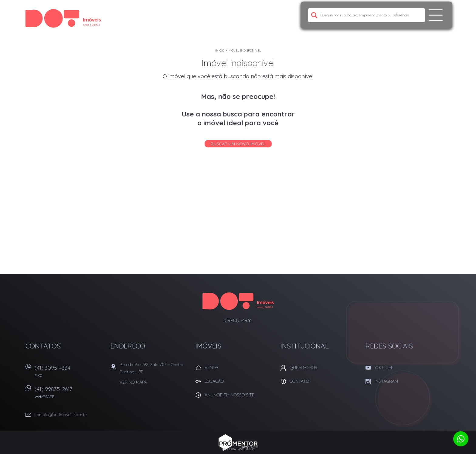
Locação (214, 381)
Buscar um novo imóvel (238, 144)
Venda (211, 368)
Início (220, 50)
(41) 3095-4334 (70, 373)
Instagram (386, 381)
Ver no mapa (133, 382)
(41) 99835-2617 (70, 394)
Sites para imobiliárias (238, 449)
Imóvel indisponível (244, 50)
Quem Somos (303, 368)
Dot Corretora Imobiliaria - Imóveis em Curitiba (238, 301)
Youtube (384, 368)
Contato (299, 381)
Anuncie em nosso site (229, 395)
